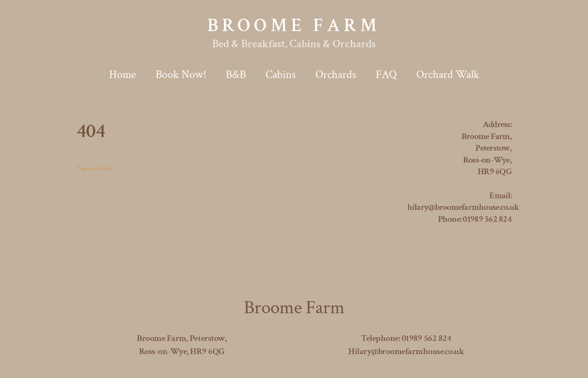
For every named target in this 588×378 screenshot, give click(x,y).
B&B (236, 75)
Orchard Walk (448, 75)
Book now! (181, 75)
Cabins (281, 75)
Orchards (336, 75)
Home (123, 75)
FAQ (386, 75)
